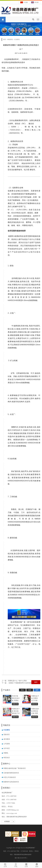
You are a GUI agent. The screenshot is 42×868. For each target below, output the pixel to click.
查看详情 (15, 704)
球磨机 (6, 753)
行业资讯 (17, 39)
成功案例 (7, 739)
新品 (22, 690)
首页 (4, 39)
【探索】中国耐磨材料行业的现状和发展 (22, 683)
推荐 (37, 690)
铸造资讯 (10, 39)
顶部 (37, 865)
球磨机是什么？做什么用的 (17, 681)
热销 (30, 690)
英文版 (37, 2)
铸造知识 (7, 758)
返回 (36, 682)
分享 (5, 865)
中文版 (26, 2)
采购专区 (7, 735)
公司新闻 (7, 744)
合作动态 (7, 748)
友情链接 (7, 821)
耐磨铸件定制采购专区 (11, 782)
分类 (26, 865)
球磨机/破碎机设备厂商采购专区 (15, 768)
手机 (16, 865)
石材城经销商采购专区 (11, 773)
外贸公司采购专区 (10, 777)
